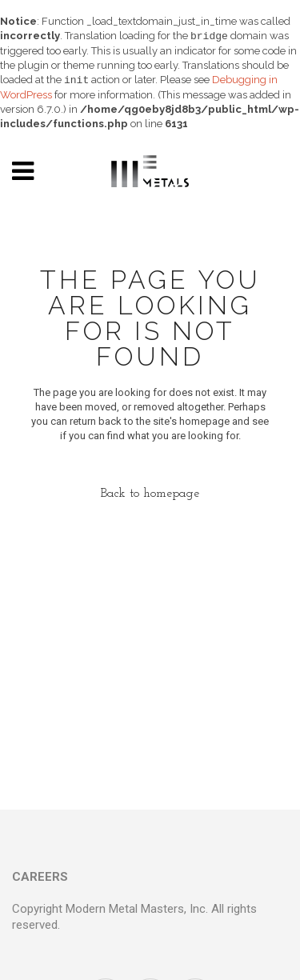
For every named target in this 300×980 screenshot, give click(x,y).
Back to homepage (150, 494)
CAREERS (40, 877)
